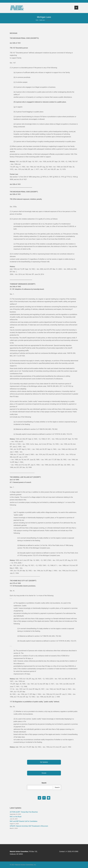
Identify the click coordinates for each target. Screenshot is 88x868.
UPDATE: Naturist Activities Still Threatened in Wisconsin (29, 826)
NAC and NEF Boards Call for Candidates (24, 821)
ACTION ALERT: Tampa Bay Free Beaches (24, 812)
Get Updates (44, 762)
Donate (44, 773)
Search (44, 783)
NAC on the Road (16, 817)
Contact (62, 852)
